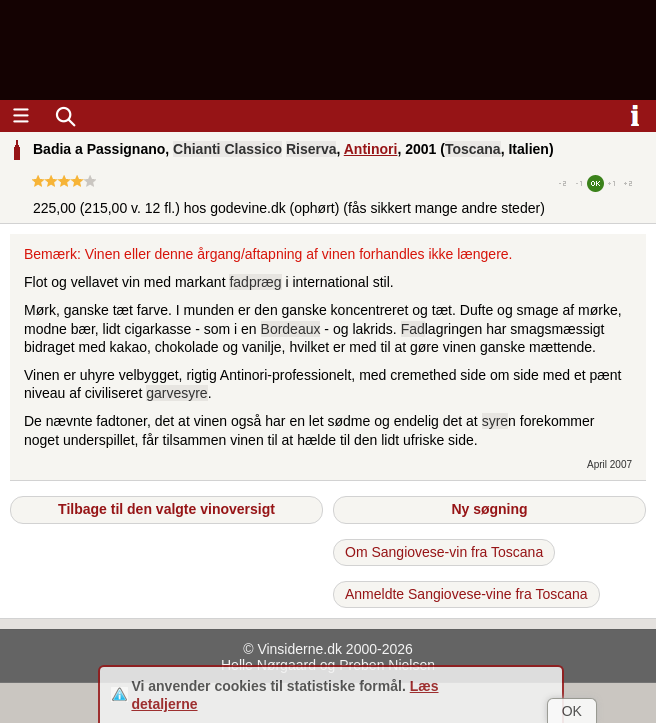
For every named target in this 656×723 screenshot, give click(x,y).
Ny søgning (489, 509)
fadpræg (255, 282)
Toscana (473, 149)
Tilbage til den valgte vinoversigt (166, 509)
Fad (413, 329)
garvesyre (176, 393)
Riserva (311, 149)
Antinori (371, 149)
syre (495, 421)
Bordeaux (291, 329)
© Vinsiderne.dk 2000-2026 (328, 649)
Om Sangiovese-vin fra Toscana (444, 552)
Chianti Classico (227, 149)
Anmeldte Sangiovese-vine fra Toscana (466, 594)
